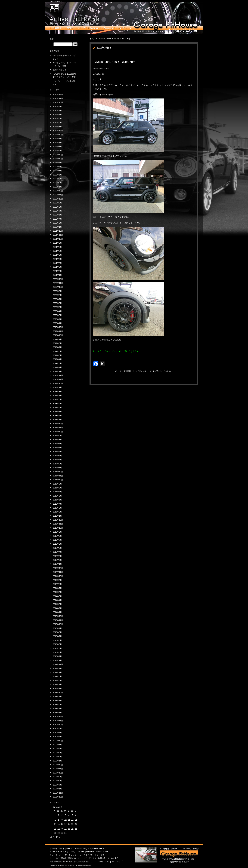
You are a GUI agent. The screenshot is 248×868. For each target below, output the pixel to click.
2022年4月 (57, 219)
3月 (123, 39)
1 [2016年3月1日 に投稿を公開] (59, 815)
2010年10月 (58, 725)
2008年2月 (57, 757)
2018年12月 (58, 375)
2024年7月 (57, 143)
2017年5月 (57, 452)
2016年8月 (57, 488)
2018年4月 (57, 408)
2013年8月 (57, 632)
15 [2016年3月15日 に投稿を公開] (59, 824)
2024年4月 (57, 151)
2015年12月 (58, 520)
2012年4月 (57, 681)
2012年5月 (57, 676)
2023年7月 (57, 167)
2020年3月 (57, 315)
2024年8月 (57, 139)
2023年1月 (57, 187)
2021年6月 (57, 255)
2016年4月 (57, 504)
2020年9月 (57, 291)
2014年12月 (58, 568)
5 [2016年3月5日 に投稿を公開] (72, 815)
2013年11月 (58, 620)
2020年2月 (57, 319)
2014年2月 (57, 608)
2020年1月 (57, 323)
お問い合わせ (104, 858)
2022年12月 (58, 191)
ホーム (92, 39)
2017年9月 (57, 436)
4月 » (58, 837)
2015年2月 (57, 560)
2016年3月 (57, 508)
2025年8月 (57, 110)
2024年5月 (57, 147)
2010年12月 (58, 717)
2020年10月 (58, 287)
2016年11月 (58, 476)
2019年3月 (57, 363)
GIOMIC (81, 852)
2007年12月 (58, 765)
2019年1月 (57, 371)
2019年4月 (57, 359)
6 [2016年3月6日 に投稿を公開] (76, 815)
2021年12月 (58, 231)
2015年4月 (57, 552)
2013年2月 (57, 656)
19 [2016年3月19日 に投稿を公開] (72, 824)
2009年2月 (57, 749)
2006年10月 (58, 797)
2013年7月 (57, 636)
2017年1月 (57, 468)
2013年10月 (58, 624)
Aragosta (107, 28)
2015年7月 (57, 540)
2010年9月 (57, 729)
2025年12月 (58, 95)
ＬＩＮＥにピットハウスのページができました (116, 351)
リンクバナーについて (100, 862)
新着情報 (56, 28)
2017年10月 (58, 432)
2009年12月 (58, 741)
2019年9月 (57, 339)
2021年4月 (57, 263)
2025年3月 (57, 127)
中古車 (69, 28)
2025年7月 (57, 115)
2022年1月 (57, 227)
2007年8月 (57, 781)
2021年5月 (57, 259)
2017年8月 (57, 440)
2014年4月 (57, 600)
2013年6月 (57, 640)
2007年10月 (58, 773)
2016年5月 (57, 500)
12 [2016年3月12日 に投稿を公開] (72, 820)
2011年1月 (57, 713)
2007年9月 (57, 777)
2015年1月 (57, 564)
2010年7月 (57, 733)
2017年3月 (57, 460)
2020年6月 (57, 303)
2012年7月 (57, 672)
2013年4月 (57, 648)
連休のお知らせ (59, 70)
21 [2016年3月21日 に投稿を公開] (55, 829)
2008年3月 (57, 753)
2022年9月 (57, 203)
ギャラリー (101, 855)
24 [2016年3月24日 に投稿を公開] (65, 829)
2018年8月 (57, 392)
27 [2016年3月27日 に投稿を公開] (76, 829)
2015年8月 (57, 536)
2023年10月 (58, 159)
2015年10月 (58, 528)
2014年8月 (57, 584)
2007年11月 (58, 769)
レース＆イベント (87, 855)
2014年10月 (58, 576)
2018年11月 (58, 379)
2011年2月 (57, 709)
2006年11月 (58, 793)
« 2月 (52, 837)
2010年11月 (58, 721)
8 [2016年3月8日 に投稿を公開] (59, 820)
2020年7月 (57, 299)
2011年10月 (58, 693)
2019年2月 (57, 367)
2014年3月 (57, 604)
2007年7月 (57, 785)
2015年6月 (57, 544)
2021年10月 (58, 239)
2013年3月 (57, 652)
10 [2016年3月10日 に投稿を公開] (65, 820)
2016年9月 (57, 484)
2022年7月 (57, 211)
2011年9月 (57, 696)
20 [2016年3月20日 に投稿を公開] (76, 824)
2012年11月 (58, 664)
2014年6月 (57, 592)
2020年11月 (58, 283)
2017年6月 (57, 448)
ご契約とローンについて (77, 858)
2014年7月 (57, 588)
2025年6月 (57, 119)
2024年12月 (58, 131)
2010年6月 (57, 737)
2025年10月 (58, 102)
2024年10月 (58, 135)
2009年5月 (57, 745)
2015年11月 (58, 524)
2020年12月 (58, 279)
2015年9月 (57, 532)
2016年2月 (57, 512)
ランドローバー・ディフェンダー (64, 855)
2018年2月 (57, 416)
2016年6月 (57, 496)
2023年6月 (57, 171)
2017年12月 (58, 424)
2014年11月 (58, 572)
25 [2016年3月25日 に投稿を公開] (69, 829)
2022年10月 (58, 199)
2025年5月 (57, 123)
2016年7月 (57, 492)
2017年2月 (57, 464)
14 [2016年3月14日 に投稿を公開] (55, 824)
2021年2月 (57, 271)
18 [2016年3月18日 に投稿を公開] (69, 824)
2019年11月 (58, 331)
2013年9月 (57, 628)
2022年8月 (57, 207)
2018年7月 (57, 396)
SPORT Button (102, 852)
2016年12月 (58, 472)
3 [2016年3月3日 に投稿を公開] (66, 815)
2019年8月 (57, 343)
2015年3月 (57, 556)
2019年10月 (58, 335)
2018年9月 (57, 387)
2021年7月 (57, 251)
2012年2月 (57, 684)
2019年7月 (57, 347)
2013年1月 (57, 660)
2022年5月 (57, 215)
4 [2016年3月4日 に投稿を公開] (69, 815)
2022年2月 (57, 223)
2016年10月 (58, 480)
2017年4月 (57, 456)
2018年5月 (57, 404)
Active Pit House (104, 39)
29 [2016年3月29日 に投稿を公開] (59, 833)
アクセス (93, 858)
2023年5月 (57, 175)
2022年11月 (58, 195)
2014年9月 (57, 580)
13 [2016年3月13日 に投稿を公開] (76, 820)
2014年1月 (57, 612)
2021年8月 (57, 247)
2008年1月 (57, 761)
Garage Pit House (56, 1)
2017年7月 (57, 444)
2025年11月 (58, 98)
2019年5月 (57, 355)
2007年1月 (57, 789)
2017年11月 (58, 428)
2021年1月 (57, 275)
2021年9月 (57, 243)
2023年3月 (57, 179)
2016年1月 (57, 516)
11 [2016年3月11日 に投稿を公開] (69, 820)
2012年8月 (57, 669)
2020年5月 (57, 307)
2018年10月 (58, 383)
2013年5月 (57, 644)
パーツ (81, 28)
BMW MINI (142, 371)
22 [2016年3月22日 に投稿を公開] (59, 829)
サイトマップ (117, 862)
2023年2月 (57, 183)
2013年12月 (58, 616)
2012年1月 (57, 689)
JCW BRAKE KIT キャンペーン (63, 852)
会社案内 (115, 858)
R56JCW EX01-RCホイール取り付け (114, 62)
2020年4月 (57, 311)
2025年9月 (57, 107)
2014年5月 (57, 596)
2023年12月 (58, 155)
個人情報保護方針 (82, 862)
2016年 (116, 39)
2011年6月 (57, 705)
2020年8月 (57, 295)
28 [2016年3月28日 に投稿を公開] (55, 833)
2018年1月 (57, 420)
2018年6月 (57, 399)
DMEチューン (124, 28)
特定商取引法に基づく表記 (61, 862)
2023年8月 (57, 163)
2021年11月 (58, 235)
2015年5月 (57, 548)
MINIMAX (90, 852)
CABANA (93, 28)
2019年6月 (57, 351)
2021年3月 (57, 267)
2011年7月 (57, 701)
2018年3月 (57, 412)
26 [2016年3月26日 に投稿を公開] (72, 829)
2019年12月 (58, 327)
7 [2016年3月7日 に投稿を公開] (55, 820)
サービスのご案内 (57, 858)
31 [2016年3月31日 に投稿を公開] (65, 833)
